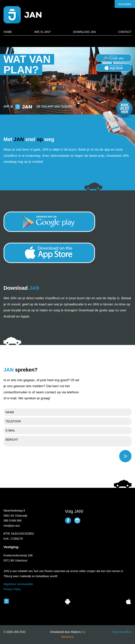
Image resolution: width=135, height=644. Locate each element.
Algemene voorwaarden (18, 584)
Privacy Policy (12, 589)
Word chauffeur (122, 632)
